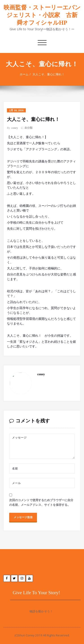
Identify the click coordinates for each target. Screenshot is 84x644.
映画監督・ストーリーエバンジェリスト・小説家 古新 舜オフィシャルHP (42, 15)
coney (15, 128)
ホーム (24, 74)
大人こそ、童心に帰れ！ (48, 74)
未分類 (28, 128)
